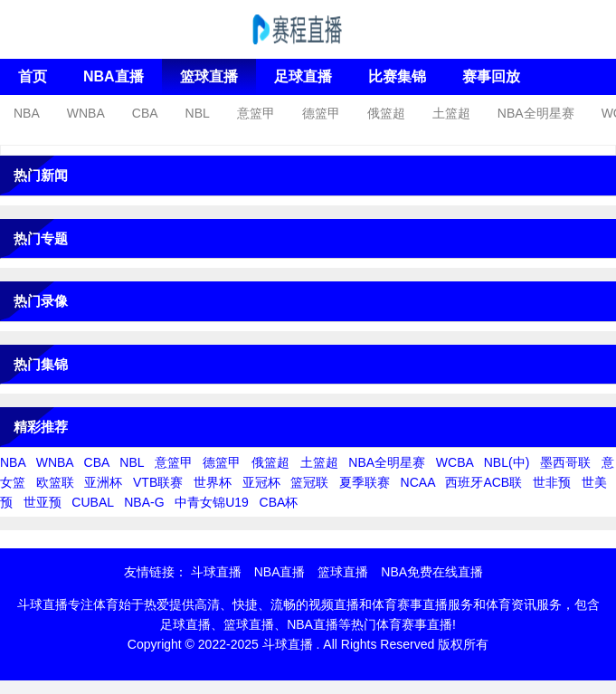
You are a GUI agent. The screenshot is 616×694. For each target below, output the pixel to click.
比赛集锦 (397, 76)
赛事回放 (491, 76)
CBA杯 (279, 502)
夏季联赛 (365, 482)
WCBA (455, 462)
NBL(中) (507, 462)
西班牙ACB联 (483, 482)
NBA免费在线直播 (432, 572)
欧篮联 (55, 482)
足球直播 (303, 76)
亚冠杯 (261, 482)
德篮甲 (321, 113)
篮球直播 (209, 76)
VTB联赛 (158, 482)
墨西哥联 (565, 462)
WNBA (86, 113)
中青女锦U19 (212, 502)
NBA (27, 113)
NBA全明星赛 (536, 113)
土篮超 (451, 113)
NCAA (418, 482)
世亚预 (43, 502)
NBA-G (144, 502)
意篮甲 (256, 113)
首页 (33, 76)
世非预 (552, 482)
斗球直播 (216, 572)
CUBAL (92, 502)
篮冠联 (309, 482)
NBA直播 (114, 76)
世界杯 (213, 482)
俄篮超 (386, 113)
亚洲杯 (103, 482)
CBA (145, 113)
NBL (198, 113)
